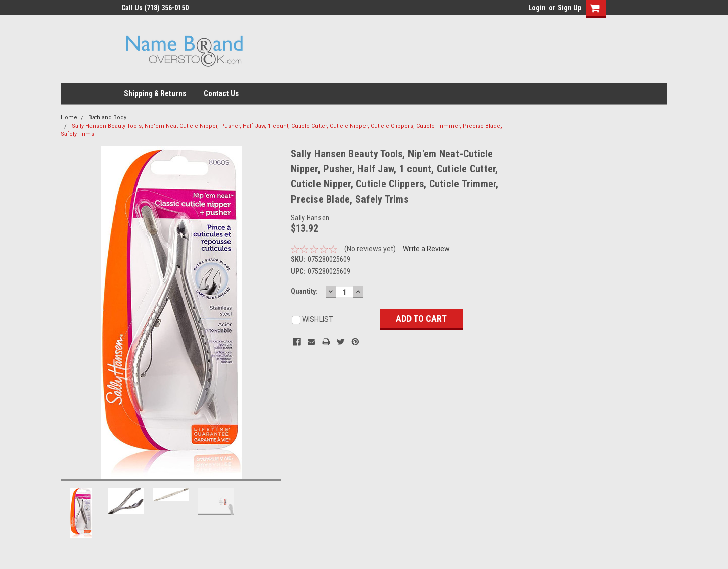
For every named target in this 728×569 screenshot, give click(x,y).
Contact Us (221, 93)
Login (537, 8)
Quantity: (304, 291)
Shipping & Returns (155, 93)
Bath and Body (107, 117)
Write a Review (426, 249)
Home (69, 117)
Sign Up (570, 8)
